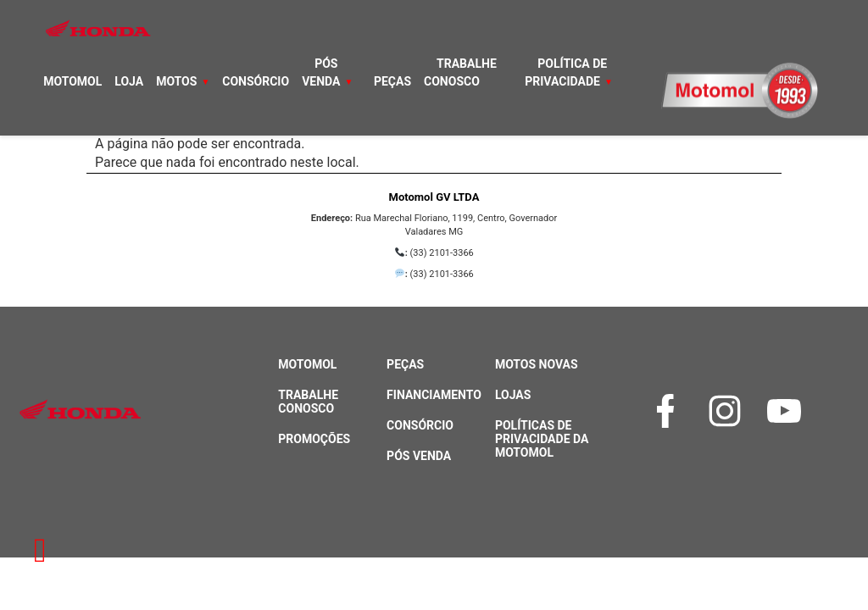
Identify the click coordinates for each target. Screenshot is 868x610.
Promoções (314, 439)
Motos (176, 81)
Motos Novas (537, 364)
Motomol (72, 81)
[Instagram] (729, 411)
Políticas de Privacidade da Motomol (542, 439)
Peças (392, 81)
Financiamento (434, 395)
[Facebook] (670, 411)
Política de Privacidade (566, 72)
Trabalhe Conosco (460, 72)
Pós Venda (321, 72)
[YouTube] (788, 411)
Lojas (513, 395)
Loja (129, 81)
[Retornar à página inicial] (40, 551)
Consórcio (256, 81)
